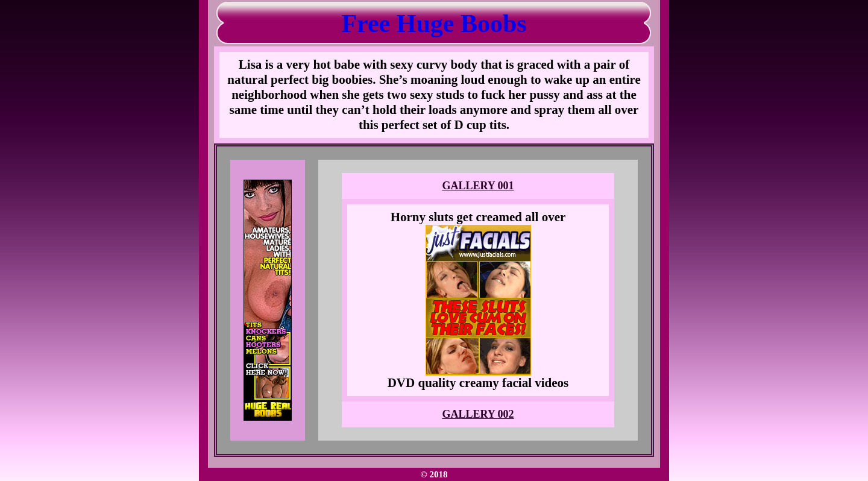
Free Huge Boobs (434, 24)
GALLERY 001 (478, 186)
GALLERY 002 (478, 414)
